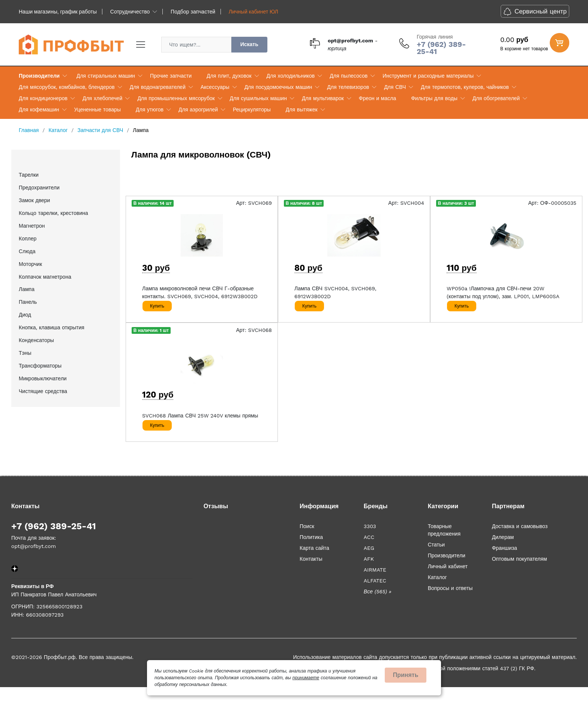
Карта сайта (314, 548)
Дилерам (503, 537)
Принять (406, 675)
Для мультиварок (323, 98)
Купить (157, 306)
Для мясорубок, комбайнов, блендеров (67, 87)
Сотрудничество (130, 12)
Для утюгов (150, 110)
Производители (39, 76)
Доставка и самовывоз (520, 526)
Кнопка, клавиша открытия (52, 327)
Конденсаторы (36, 340)
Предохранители (39, 188)
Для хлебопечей (102, 98)
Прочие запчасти (171, 76)
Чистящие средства (43, 391)
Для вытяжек (302, 110)
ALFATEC (375, 581)
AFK (369, 559)
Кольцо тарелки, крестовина (53, 213)
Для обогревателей (496, 98)
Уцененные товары (97, 110)
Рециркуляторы (252, 110)
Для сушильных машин (258, 98)
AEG (369, 548)
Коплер (28, 239)
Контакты (311, 559)
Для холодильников (291, 76)
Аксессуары (215, 87)
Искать (249, 44)
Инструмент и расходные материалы (428, 76)
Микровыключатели (43, 378)
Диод (25, 315)
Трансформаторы (40, 366)
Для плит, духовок (229, 76)
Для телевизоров (348, 87)
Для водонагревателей (158, 87)
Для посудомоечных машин (278, 87)
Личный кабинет (448, 566)
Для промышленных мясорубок (176, 98)
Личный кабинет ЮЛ (253, 12)
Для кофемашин (39, 110)
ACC (369, 537)
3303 (370, 526)
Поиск (307, 526)
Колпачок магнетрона (45, 277)
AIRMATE (375, 570)
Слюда (27, 251)
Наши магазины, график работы (58, 12)
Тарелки (29, 175)
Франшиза (505, 548)
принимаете (306, 678)
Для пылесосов (349, 76)
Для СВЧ (395, 87)
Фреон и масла (377, 98)
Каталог (437, 577)
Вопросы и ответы (450, 588)
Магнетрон (32, 226)
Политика (311, 537)
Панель (28, 302)
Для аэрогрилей (198, 110)
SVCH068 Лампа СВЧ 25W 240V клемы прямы (200, 416)
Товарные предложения (444, 530)
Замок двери (34, 200)
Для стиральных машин (106, 76)
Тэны (25, 353)
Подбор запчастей (193, 12)
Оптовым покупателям (520, 559)
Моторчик (30, 264)
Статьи (436, 545)
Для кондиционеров (43, 98)
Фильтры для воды (434, 98)
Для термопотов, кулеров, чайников (465, 87)
